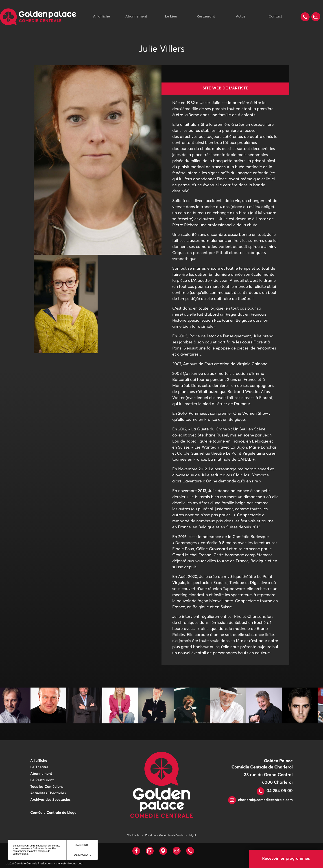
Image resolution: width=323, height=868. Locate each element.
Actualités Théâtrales (48, 793)
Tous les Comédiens (47, 787)
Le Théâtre (39, 767)
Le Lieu (171, 17)
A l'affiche (101, 17)
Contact (275, 17)
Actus (241, 17)
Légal (192, 835)
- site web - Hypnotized (68, 864)
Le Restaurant (42, 780)
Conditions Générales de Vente (164, 835)
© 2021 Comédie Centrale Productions (29, 864)
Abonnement (136, 17)
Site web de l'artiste (225, 88)
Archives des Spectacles (50, 800)
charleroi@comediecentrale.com (260, 800)
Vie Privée (133, 835)
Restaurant (206, 17)
